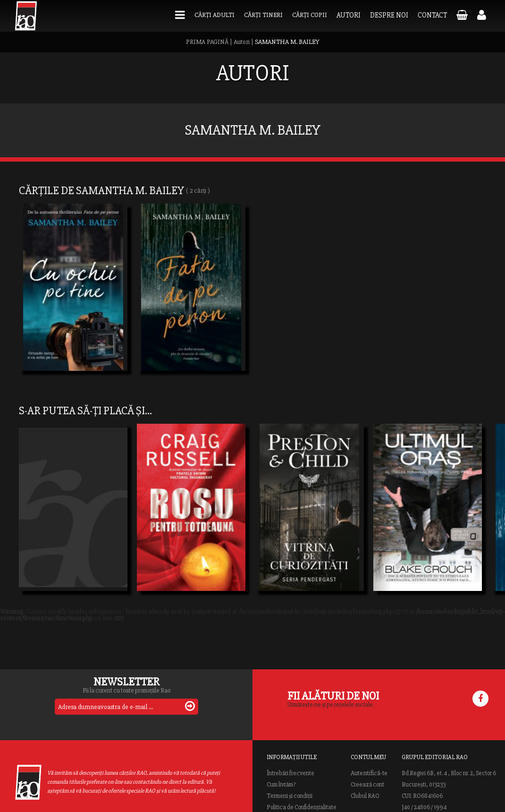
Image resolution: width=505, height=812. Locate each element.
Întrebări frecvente (290, 773)
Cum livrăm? (281, 785)
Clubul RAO (365, 796)
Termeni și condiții (290, 796)
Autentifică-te (369, 773)
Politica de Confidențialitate (302, 807)
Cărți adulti (215, 15)
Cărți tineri (263, 15)
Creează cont (367, 785)
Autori (349, 15)
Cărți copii (310, 15)
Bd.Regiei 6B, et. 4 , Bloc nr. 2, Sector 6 (449, 773)
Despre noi (389, 15)
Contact (432, 15)
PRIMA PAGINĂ (207, 42)
